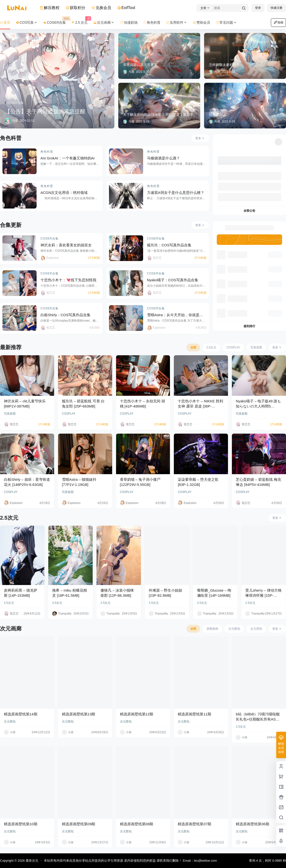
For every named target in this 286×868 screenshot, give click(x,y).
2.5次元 (9, 603)
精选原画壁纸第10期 (21, 824)
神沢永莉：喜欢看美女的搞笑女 (66, 245)
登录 (258, 8)
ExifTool (126, 8)
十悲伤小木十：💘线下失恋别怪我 (68, 280)
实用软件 (177, 23)
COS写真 (27, 23)
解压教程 (50, 8)
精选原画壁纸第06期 (252, 824)
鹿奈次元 (31, 861)
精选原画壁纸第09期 (79, 824)
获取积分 (76, 8)
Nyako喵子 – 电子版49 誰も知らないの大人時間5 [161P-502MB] (258, 406)
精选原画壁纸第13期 (79, 714)
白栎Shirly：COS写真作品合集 (65, 315)
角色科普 (47, 152)
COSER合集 (49, 239)
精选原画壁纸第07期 (194, 824)
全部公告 (249, 211)
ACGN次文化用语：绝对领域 (64, 193)
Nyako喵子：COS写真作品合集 (173, 280)
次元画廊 (104, 23)
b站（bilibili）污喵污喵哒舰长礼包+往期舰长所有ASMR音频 (259, 719)
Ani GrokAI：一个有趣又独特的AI (68, 158)
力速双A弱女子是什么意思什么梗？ (176, 193)
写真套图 (10, 414)
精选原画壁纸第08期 (137, 824)
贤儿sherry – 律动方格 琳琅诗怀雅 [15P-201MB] (263, 595)
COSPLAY (69, 414)
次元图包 (10, 722)
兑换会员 (101, 8)
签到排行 (249, 326)
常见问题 (227, 23)
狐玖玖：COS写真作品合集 (169, 245)
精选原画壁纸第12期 (137, 714)
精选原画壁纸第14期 (21, 714)
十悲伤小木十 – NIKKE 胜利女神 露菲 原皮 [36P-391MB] (200, 406)
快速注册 (276, 8)
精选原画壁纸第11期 (194, 714)
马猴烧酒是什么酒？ (164, 158)
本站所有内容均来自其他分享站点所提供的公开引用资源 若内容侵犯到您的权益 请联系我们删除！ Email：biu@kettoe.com (130, 861)
